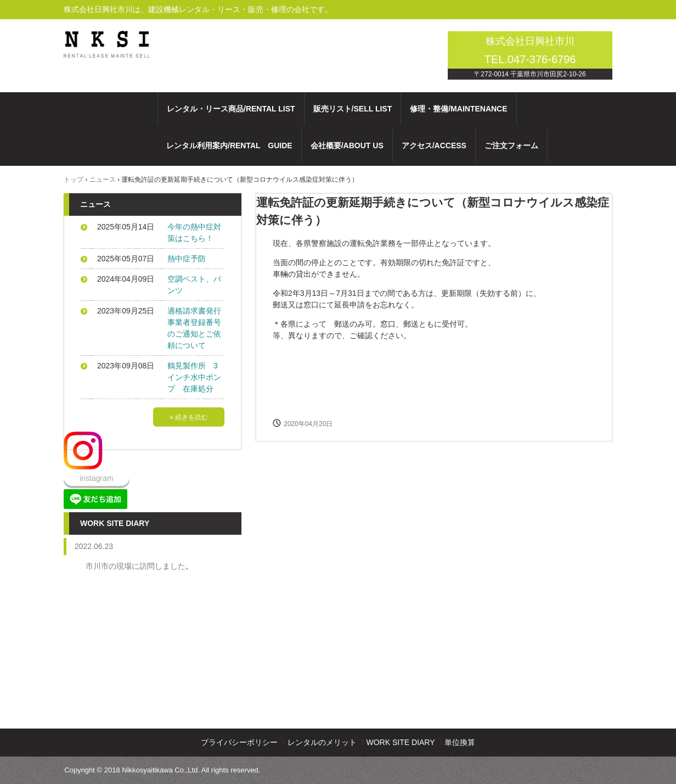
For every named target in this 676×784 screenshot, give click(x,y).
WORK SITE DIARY (401, 742)
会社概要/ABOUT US (347, 145)
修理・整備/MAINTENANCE (458, 109)
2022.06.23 (94, 546)
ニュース (103, 180)
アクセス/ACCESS (434, 145)
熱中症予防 (187, 259)
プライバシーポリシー (239, 742)
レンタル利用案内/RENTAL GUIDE (229, 145)
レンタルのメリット (322, 742)
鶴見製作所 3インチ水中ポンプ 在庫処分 (194, 377)
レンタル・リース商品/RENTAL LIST (231, 109)
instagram (96, 478)
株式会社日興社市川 (111, 38)
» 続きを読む (189, 417)
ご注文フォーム (511, 145)
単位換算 (460, 742)
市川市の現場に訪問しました (136, 566)
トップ (74, 180)
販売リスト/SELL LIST (353, 109)
